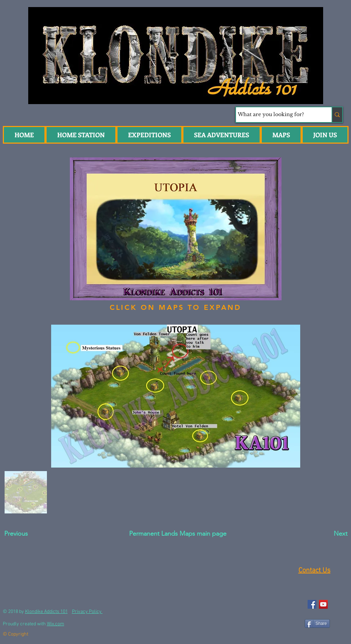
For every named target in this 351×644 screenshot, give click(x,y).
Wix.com (56, 624)
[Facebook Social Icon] (312, 604)
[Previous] (29, 534)
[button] (222, 135)
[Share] (317, 624)
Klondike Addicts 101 (46, 612)
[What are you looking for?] (277, 115)
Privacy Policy (87, 612)
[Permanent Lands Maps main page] (178, 534)
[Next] (324, 534)
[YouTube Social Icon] (323, 604)
